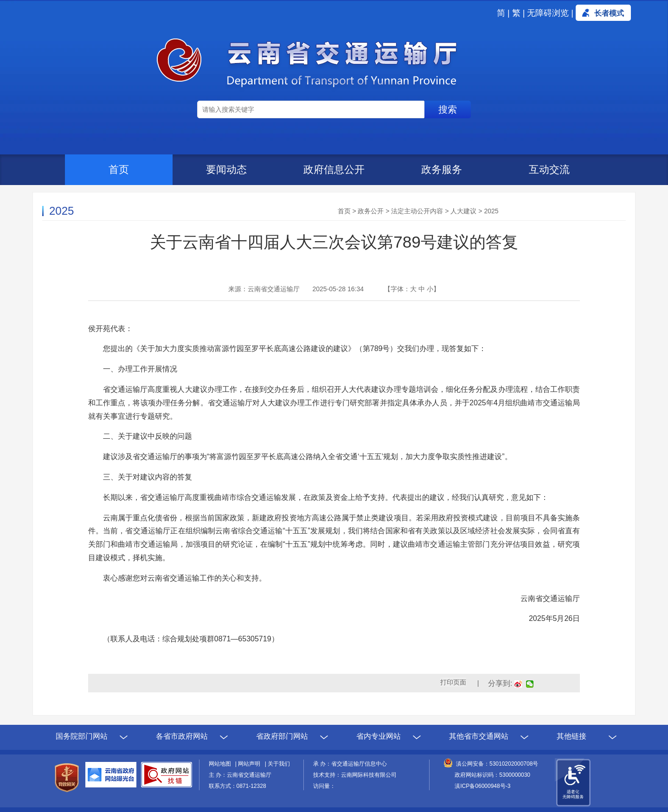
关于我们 (279, 764)
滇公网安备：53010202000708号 (497, 764)
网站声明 (250, 764)
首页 (119, 169)
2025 (491, 211)
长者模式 (609, 13)
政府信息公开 (334, 169)
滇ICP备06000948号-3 (482, 786)
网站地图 (221, 764)
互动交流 (549, 169)
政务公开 (371, 211)
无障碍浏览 (548, 13)
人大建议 (463, 211)
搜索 (448, 109)
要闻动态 (226, 169)
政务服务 (442, 169)
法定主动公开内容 (417, 211)
